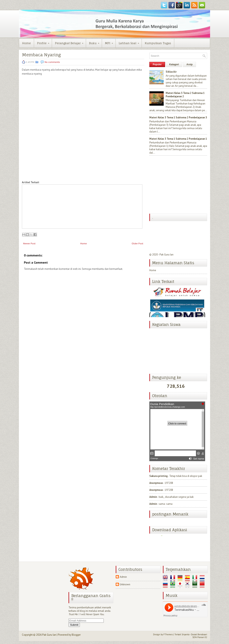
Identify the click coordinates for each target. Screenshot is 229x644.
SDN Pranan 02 (200, 637)
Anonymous (156, 483)
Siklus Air (171, 72)
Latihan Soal (130, 42)
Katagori (174, 64)
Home (26, 43)
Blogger (76, 635)
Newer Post (29, 243)
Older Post (137, 243)
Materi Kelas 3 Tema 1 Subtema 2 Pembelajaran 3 (178, 117)
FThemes (168, 634)
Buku (95, 42)
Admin (153, 497)
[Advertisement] (179, 185)
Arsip (189, 64)
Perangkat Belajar (70, 42)
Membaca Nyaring (41, 55)
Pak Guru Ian (166, 255)
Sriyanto (185, 634)
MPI (110, 42)
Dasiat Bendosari (199, 634)
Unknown (125, 584)
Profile (44, 42)
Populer (157, 64)
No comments (52, 62)
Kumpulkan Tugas (158, 43)
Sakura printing (158, 476)
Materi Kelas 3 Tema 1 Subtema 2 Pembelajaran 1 (178, 139)
